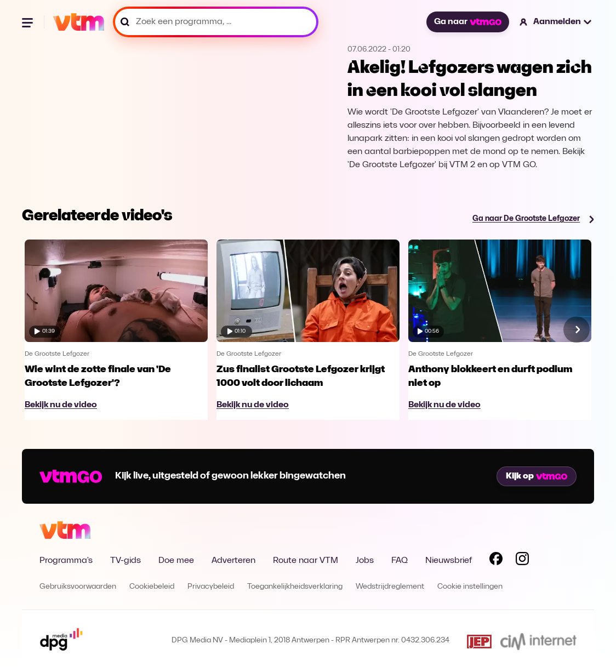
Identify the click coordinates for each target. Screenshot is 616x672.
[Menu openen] (28, 22)
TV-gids (126, 561)
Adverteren (233, 561)
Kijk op (537, 476)
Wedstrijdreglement (390, 587)
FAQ (400, 561)
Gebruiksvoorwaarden (78, 587)
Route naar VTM (306, 561)
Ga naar (467, 22)
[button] (556, 22)
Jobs (365, 561)
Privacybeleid (211, 587)
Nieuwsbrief (449, 561)
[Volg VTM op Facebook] (496, 561)
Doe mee (176, 561)
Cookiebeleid (152, 587)
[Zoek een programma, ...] (216, 22)
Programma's (66, 561)
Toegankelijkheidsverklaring (295, 587)
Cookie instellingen (470, 587)
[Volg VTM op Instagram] (522, 561)
